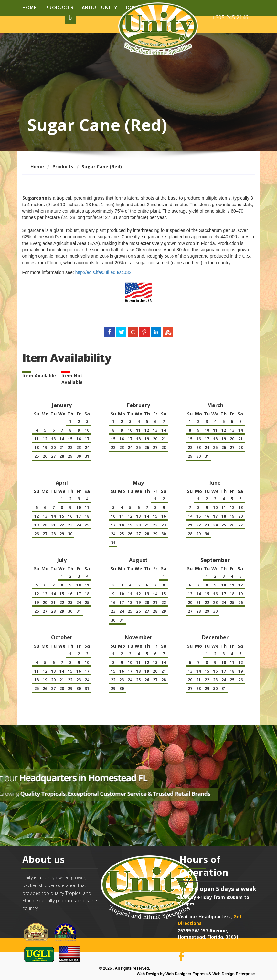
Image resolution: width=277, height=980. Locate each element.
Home (30, 8)
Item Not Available (72, 379)
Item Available (39, 376)
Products (59, 8)
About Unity (100, 8)
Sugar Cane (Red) (102, 167)
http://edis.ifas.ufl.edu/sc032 (103, 272)
